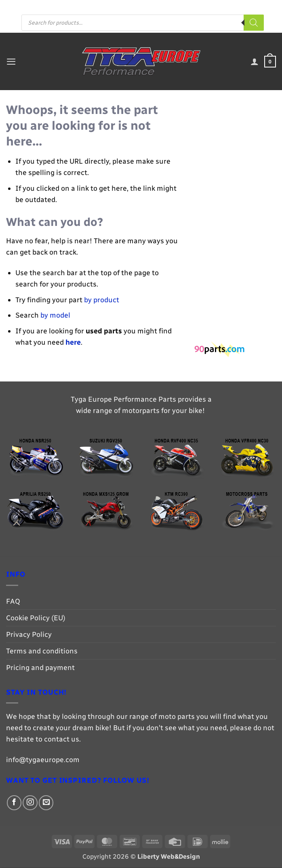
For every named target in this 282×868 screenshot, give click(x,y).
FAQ (95, 6)
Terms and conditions (42, 651)
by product (102, 300)
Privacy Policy (29, 635)
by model (55, 315)
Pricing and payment (134, 6)
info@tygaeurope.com (43, 760)
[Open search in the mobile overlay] (143, 23)
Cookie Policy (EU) (36, 618)
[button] (12, 62)
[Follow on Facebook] (168, 7)
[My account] (254, 62)
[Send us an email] (186, 7)
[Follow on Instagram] (177, 7)
